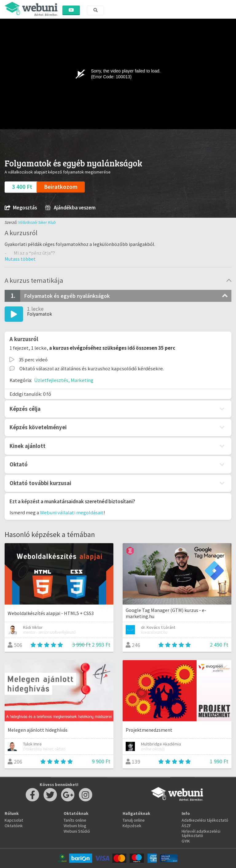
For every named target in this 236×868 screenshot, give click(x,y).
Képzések (132, 826)
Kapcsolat (14, 820)
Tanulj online (134, 820)
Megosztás (21, 208)
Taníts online (75, 820)
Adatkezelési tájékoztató (205, 820)
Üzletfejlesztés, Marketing (64, 380)
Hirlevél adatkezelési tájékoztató (201, 833)
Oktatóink (14, 826)
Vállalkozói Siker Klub (37, 222)
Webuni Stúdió (77, 831)
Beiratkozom (61, 187)
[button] (20, 259)
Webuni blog (75, 826)
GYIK (186, 841)
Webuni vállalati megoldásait (72, 512)
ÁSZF (186, 826)
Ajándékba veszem (70, 208)
